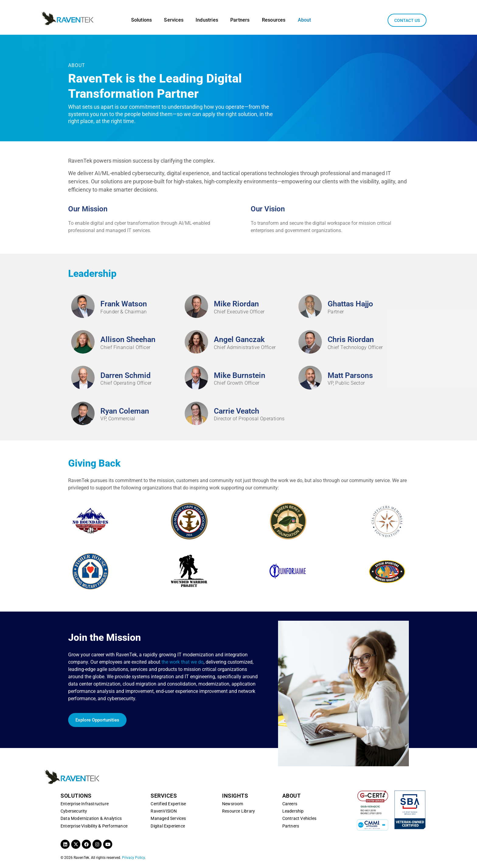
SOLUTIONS (76, 796)
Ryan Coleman (125, 411)
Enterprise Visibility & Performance (94, 826)
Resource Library (238, 811)
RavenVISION (164, 811)
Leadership (293, 811)
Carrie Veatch (237, 411)
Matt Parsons (350, 375)
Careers (290, 804)
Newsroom (233, 804)
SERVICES (164, 796)
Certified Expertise (168, 804)
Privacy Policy (133, 858)
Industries (207, 20)
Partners (240, 20)
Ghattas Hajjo (350, 304)
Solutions (142, 20)
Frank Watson (124, 304)
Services (174, 20)
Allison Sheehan (128, 339)
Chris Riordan (351, 339)
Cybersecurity (74, 811)
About (305, 20)
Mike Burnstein (240, 375)
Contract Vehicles (299, 818)
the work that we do (183, 662)
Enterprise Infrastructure (85, 804)
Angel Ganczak (239, 339)
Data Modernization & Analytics (91, 818)
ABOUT (292, 796)
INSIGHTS (235, 796)
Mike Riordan (236, 304)
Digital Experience (168, 826)
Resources (274, 20)
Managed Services (168, 818)
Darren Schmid (125, 375)
